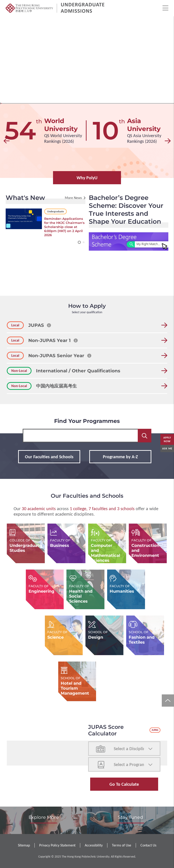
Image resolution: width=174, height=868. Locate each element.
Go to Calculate (124, 784)
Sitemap (24, 845)
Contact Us (148, 845)
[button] (6, 141)
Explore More (44, 817)
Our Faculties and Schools (49, 457)
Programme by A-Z (120, 457)
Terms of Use (122, 845)
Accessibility (94, 845)
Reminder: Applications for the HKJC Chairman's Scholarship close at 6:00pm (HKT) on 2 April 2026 (64, 227)
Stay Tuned (130, 817)
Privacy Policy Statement (57, 845)
